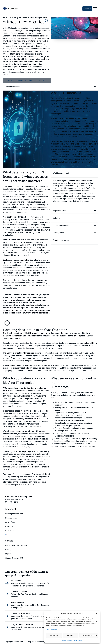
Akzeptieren (54, 635)
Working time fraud (61, 173)
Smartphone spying (61, 240)
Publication (10, 526)
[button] (97, 614)
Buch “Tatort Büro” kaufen (16, 545)
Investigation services (15, 514)
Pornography (58, 233)
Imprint (80, 640)
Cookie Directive (67, 640)
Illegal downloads (60, 211)
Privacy (75, 640)
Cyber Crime (11, 522)
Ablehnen (71, 635)
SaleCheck (10, 531)
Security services (13, 518)
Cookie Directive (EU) (14, 558)
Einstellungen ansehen (89, 635)
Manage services (52, 630)
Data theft (57, 218)
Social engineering (61, 225)
